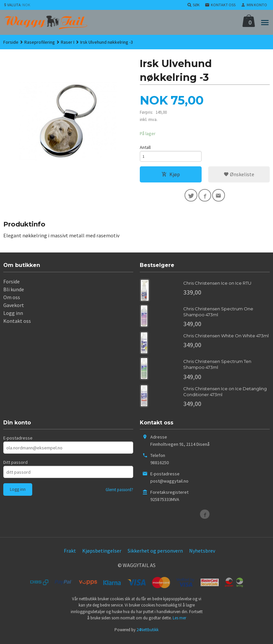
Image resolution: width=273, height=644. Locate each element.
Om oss (12, 301)
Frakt (70, 555)
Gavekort (14, 309)
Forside (11, 42)
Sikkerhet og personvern (155, 555)
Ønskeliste (239, 177)
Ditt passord (15, 467)
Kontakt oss (17, 325)
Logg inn (13, 317)
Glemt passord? (119, 494)
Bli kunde (14, 294)
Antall (145, 148)
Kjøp (171, 177)
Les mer (179, 622)
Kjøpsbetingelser (102, 555)
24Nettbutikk (148, 634)
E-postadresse (18, 442)
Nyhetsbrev (202, 555)
